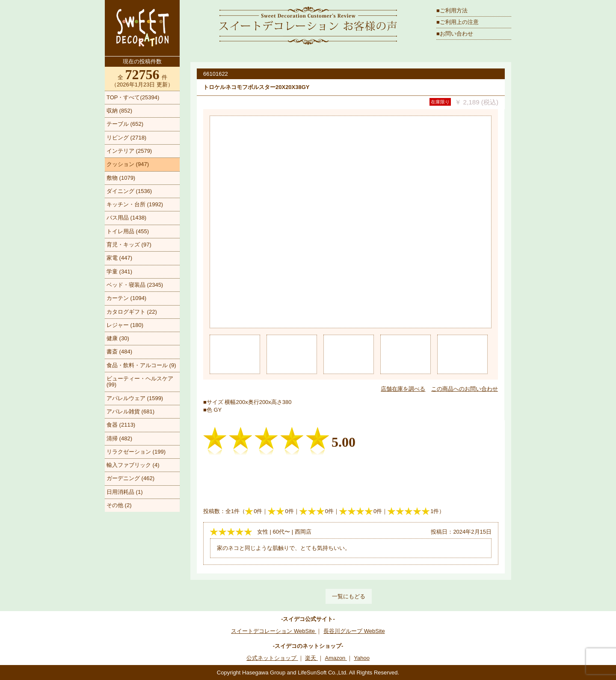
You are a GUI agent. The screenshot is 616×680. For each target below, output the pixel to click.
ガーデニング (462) (130, 478)
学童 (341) (119, 272)
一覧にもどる (349, 596)
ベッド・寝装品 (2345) (135, 285)
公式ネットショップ (272, 658)
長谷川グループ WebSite (354, 631)
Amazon (336, 658)
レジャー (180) (125, 325)
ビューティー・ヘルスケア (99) (140, 382)
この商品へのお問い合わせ (465, 389)
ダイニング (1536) (129, 191)
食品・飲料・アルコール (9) (141, 365)
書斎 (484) (119, 352)
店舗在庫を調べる (403, 389)
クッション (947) (128, 164)
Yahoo (362, 658)
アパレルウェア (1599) (135, 398)
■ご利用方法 (452, 10)
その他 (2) (119, 505)
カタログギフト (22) (132, 312)
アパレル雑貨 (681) (130, 411)
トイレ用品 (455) (128, 231)
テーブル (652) (125, 124)
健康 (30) (118, 338)
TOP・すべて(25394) (133, 97)
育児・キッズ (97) (129, 245)
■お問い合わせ (455, 34)
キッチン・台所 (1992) (135, 204)
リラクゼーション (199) (136, 452)
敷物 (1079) (121, 178)
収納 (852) (119, 111)
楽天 (311, 658)
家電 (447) (119, 258)
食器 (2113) (121, 425)
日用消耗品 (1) (125, 492)
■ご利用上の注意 (458, 22)
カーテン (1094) (126, 298)
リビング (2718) (126, 138)
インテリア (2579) (129, 151)
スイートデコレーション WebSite (274, 631)
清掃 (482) (119, 438)
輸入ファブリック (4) (133, 465)
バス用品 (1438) (126, 218)
